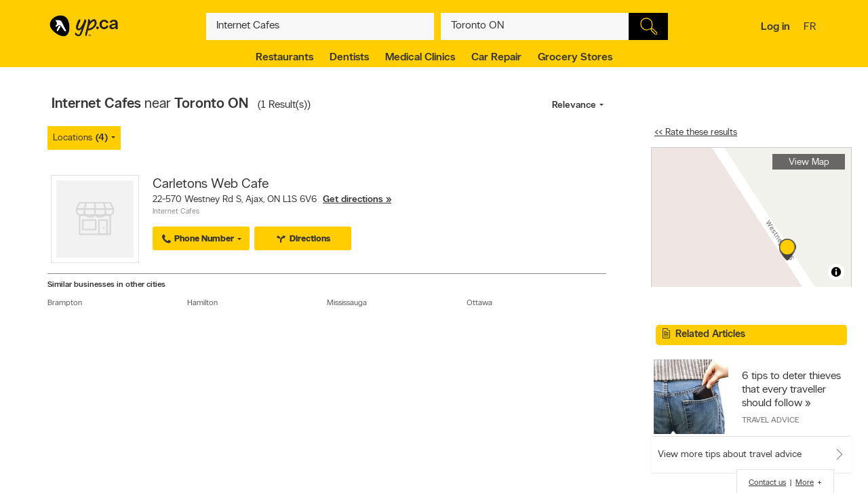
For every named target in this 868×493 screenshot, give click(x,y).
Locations (80, 138)
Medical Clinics (420, 58)
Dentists (349, 58)
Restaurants (284, 58)
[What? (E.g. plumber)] (320, 26)
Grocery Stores (575, 58)
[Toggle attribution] (836, 272)
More (805, 483)
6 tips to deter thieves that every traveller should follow (791, 390)
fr (811, 28)
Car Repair (496, 58)
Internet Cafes (176, 212)
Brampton (65, 303)
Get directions (353, 200)
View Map (809, 162)
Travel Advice (770, 420)
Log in (775, 27)
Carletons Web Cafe (211, 184)
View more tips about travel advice (730, 455)
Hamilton (202, 303)
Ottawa (479, 303)
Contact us (767, 483)
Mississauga (347, 303)
